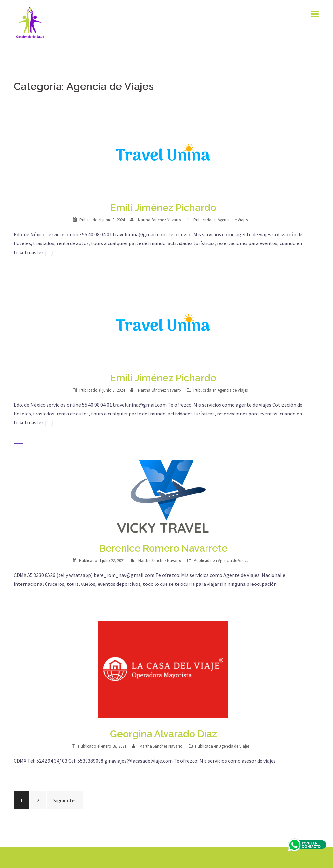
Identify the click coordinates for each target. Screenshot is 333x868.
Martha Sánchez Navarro (160, 220)
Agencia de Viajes (233, 220)
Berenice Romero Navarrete (163, 548)
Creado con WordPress (39, 857)
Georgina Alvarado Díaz (163, 734)
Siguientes (65, 800)
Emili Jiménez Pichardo (163, 208)
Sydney (89, 857)
